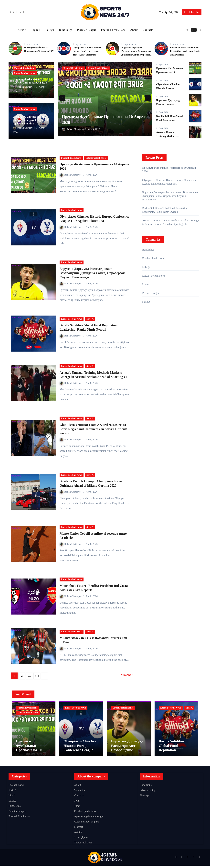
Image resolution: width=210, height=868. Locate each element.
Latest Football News (25, 73)
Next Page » (127, 675)
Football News (16, 787)
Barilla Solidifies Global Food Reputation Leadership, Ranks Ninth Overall (185, 51)
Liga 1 (12, 798)
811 (37, 676)
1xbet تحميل (81, 840)
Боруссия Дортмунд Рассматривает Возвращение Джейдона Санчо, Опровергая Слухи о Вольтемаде (92, 273)
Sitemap (144, 798)
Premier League (87, 30)
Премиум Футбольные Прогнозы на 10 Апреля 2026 (170, 72)
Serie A (22, 30)
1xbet (77, 808)
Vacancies (80, 792)
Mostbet (79, 829)
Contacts (148, 30)
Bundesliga (66, 30)
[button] (200, 30)
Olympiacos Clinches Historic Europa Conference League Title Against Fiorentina (87, 51)
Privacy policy (148, 792)
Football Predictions (113, 30)
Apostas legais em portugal (89, 819)
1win (77, 803)
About (134, 30)
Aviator (78, 834)
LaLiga (50, 30)
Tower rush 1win (83, 845)
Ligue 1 (36, 30)
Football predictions (85, 813)
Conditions (146, 787)
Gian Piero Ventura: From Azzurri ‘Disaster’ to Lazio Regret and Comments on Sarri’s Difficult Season (93, 429)
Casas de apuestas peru (87, 824)
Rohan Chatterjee (24, 87)
